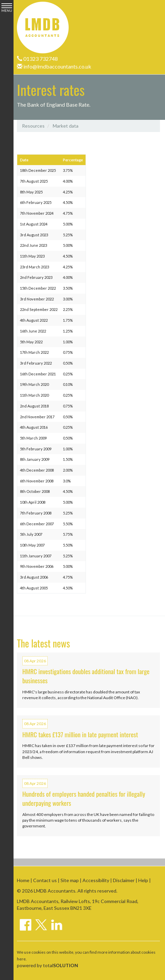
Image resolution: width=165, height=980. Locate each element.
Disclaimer (124, 880)
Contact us (45, 880)
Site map (70, 880)
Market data (66, 126)
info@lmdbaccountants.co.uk (54, 66)
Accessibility (96, 880)
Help (143, 880)
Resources (33, 126)
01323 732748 (37, 59)
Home (23, 880)
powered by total (48, 965)
